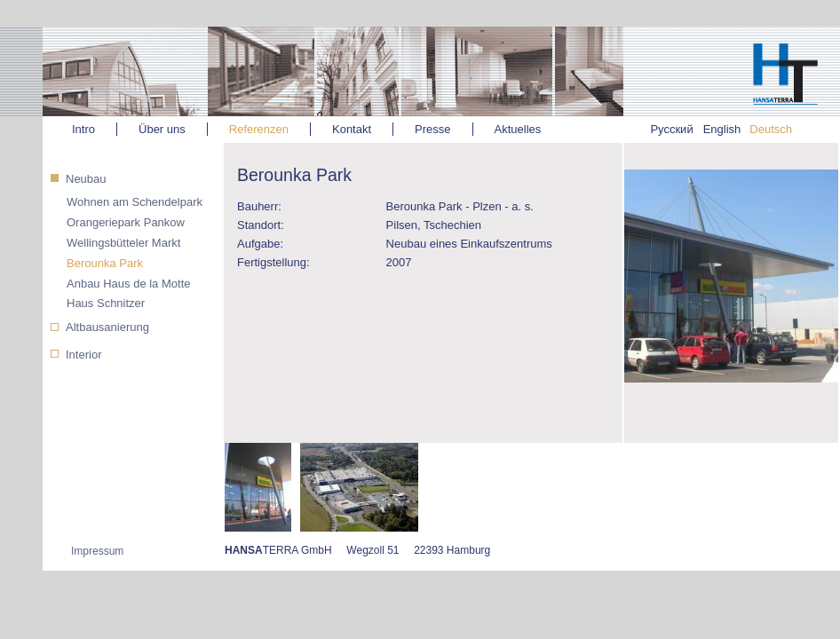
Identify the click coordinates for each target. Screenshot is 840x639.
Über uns (162, 129)
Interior (83, 355)
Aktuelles (518, 129)
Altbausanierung (107, 327)
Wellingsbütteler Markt (123, 243)
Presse (432, 129)
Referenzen (259, 129)
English (722, 129)
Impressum (97, 551)
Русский (671, 129)
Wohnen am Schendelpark (135, 202)
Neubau (86, 179)
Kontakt (352, 129)
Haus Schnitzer (106, 303)
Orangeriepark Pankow (126, 222)
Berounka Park (105, 263)
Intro (83, 129)
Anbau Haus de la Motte (128, 284)
